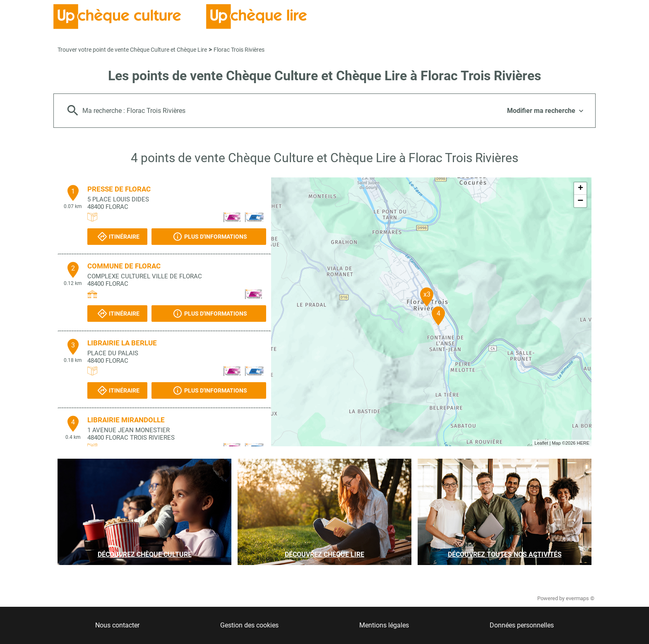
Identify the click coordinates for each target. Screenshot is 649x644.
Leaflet (541, 443)
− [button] (580, 201)
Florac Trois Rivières (239, 50)
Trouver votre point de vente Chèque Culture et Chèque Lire (132, 50)
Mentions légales (384, 625)
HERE (583, 443)
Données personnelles (522, 625)
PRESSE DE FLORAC (119, 189)
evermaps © (580, 598)
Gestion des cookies (249, 625)
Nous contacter (117, 625)
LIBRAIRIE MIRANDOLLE (126, 420)
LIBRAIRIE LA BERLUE (122, 343)
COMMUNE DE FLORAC (124, 266)
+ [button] (580, 189)
